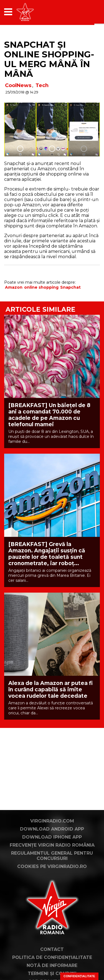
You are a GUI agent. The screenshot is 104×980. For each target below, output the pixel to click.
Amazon (14, 287)
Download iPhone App (52, 837)
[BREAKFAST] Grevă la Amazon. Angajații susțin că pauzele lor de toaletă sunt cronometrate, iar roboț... (47, 554)
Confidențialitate (79, 976)
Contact (52, 949)
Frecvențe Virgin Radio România (52, 845)
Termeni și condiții (52, 973)
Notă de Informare (52, 965)
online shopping (41, 287)
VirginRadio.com (52, 821)
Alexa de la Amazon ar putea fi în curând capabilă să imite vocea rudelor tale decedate (50, 690)
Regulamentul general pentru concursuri (52, 856)
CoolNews (18, 85)
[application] (86, 12)
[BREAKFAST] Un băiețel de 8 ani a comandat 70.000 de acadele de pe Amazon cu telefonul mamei (49, 415)
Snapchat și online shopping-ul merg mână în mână (49, 59)
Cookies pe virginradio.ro (52, 866)
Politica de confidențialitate (52, 957)
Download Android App (52, 829)
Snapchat (70, 287)
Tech (42, 85)
